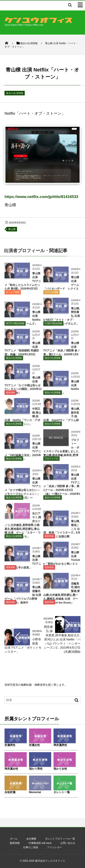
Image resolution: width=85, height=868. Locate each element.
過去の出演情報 (15, 93)
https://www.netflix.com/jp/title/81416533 (41, 197)
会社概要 (31, 839)
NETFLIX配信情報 (15, 325)
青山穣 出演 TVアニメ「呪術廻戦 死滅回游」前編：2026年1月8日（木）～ (22, 352)
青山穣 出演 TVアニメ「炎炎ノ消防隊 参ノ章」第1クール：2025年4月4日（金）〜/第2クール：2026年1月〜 (62, 488)
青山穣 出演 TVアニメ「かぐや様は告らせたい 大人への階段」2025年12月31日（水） (23, 387)
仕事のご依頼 (31, 847)
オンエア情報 (13, 294)
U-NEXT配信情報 (53, 325)
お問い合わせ (68, 843)
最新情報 (10, 394)
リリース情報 (51, 294)
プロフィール (51, 460)
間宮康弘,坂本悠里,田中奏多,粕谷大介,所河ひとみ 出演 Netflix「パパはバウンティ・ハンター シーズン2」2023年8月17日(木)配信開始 (64, 639)
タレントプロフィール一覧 (60, 839)
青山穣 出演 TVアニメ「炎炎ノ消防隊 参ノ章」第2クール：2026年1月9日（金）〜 (62, 352)
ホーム (14, 839)
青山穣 (12, 229)
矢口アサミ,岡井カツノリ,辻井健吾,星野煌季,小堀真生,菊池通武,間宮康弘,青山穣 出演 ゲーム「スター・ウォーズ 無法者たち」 (23, 527)
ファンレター (54, 847)
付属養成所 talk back (40, 843)
